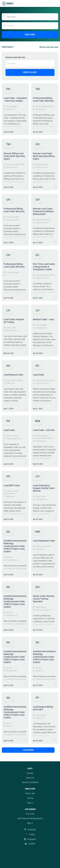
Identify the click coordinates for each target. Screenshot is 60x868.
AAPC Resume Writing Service (30, 818)
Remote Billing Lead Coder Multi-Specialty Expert (14, 156)
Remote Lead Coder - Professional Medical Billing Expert (43, 211)
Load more (28, 750)
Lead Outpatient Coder (44, 541)
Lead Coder (39, 375)
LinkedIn (32, 844)
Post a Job (30, 793)
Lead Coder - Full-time (44, 430)
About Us (30, 778)
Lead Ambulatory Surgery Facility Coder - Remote (44, 488)
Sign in (30, 803)
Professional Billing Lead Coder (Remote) (43, 99)
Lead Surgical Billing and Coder (43, 708)
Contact (30, 773)
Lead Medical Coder (13, 375)
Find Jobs (30, 35)
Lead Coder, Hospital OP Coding (14, 321)
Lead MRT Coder (12, 485)
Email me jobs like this (15, 57)
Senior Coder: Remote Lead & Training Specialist (44, 599)
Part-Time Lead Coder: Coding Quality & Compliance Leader (44, 267)
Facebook (32, 830)
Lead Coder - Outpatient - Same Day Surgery (15, 99)
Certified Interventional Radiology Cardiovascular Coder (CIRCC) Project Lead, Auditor (15, 546)
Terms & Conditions (30, 782)
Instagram (32, 839)
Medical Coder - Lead (43, 319)
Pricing (30, 798)
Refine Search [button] (7, 47)
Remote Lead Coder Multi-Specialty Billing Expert (44, 156)
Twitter (32, 835)
